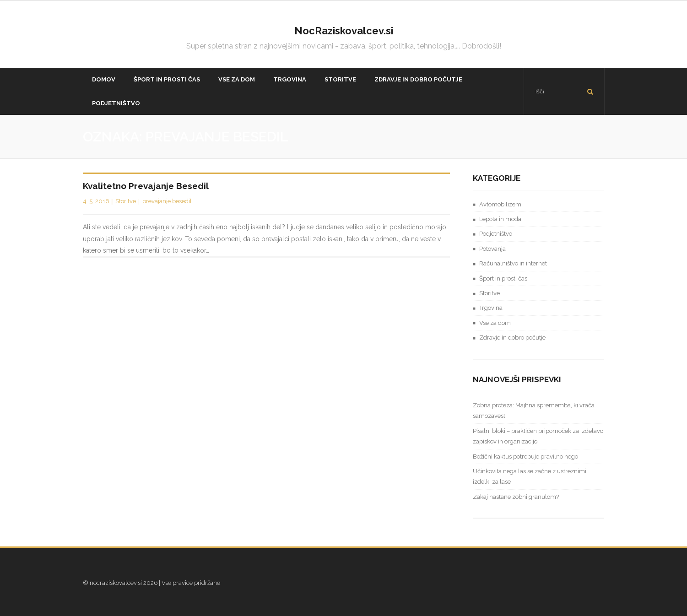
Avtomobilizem (500, 204)
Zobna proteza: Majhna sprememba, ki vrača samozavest (534, 411)
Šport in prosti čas (503, 278)
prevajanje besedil (167, 201)
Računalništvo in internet (513, 263)
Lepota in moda (500, 219)
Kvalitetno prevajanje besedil (146, 186)
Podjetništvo (496, 234)
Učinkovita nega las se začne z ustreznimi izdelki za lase (530, 476)
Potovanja (492, 249)
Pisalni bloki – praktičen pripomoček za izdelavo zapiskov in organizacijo (538, 436)
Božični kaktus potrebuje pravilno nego (525, 457)
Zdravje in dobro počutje (512, 338)
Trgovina (491, 308)
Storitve (126, 201)
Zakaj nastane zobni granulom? (516, 497)
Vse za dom (495, 323)
